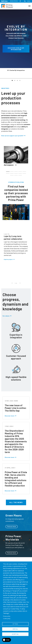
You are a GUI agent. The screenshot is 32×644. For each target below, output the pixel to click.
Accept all (15, 634)
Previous (12, 283)
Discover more (10, 416)
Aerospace (10, 165)
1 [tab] (12, 81)
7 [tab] (12, 173)
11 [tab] (12, 175)
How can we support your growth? (12, 136)
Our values (6, 316)
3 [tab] (17, 81)
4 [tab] (20, 81)
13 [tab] (20, 175)
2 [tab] (15, 81)
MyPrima (4, 1)
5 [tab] (24, 171)
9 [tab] (20, 173)
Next (20, 283)
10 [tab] (24, 173)
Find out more (12, 526)
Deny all (15, 629)
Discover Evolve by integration (16, 49)
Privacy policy (7, 616)
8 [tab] (16, 173)
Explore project (8, 259)
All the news (16, 502)
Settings (15, 624)
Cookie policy (7, 619)
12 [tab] (16, 175)
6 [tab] (8, 173)
